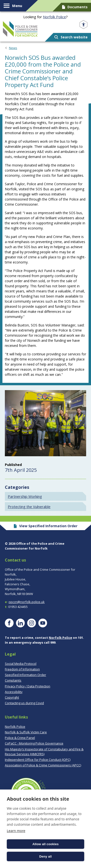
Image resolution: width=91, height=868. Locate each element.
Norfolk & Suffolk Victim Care (26, 732)
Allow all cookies (45, 844)
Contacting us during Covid (24, 703)
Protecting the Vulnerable (29, 507)
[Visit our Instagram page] (32, 623)
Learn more (16, 831)
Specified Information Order (25, 675)
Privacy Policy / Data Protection (28, 686)
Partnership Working (25, 496)
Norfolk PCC (20, 29)
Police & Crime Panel (20, 738)
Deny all (45, 856)
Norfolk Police (54, 17)
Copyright (12, 697)
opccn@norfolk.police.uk (27, 602)
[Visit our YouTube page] (43, 623)
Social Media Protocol (21, 664)
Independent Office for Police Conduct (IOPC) (38, 760)
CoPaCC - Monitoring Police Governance (34, 743)
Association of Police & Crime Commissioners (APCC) (43, 765)
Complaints (13, 680)
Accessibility (14, 692)
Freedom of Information (22, 669)
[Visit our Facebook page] (9, 623)
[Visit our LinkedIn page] (20, 623)
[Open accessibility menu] (83, 25)
